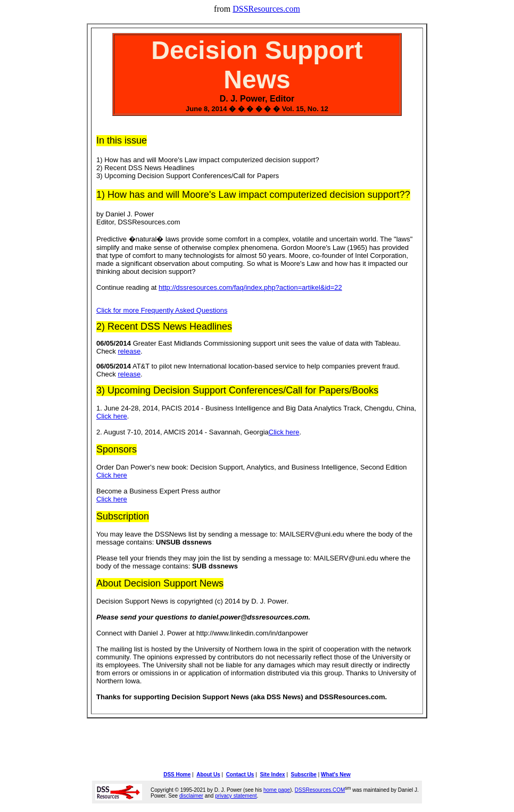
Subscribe (304, 775)
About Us (208, 775)
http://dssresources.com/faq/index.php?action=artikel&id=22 (250, 287)
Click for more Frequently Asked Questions (162, 310)
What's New (336, 775)
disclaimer (191, 796)
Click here (112, 416)
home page (277, 790)
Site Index (272, 775)
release (129, 351)
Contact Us (240, 775)
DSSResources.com (266, 9)
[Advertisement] (257, 744)
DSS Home (177, 775)
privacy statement (236, 796)
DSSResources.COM (320, 790)
